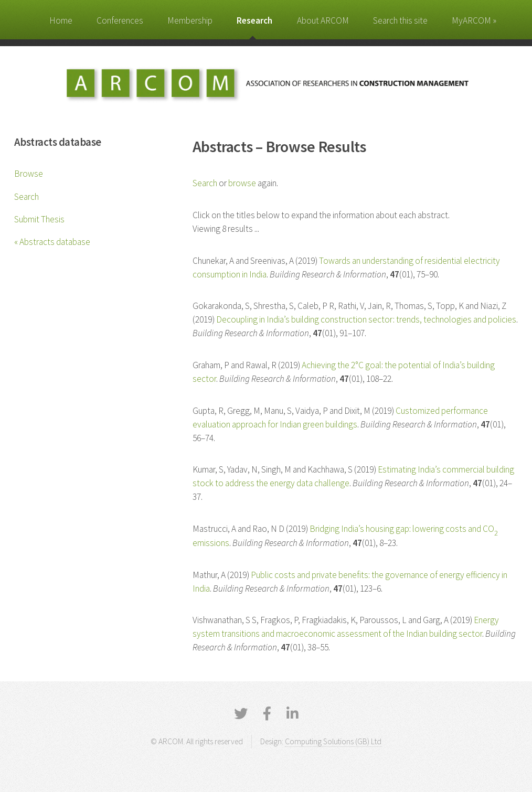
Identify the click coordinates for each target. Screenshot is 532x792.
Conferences (120, 20)
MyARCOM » (474, 20)
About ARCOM (323, 20)
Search (26, 197)
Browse (29, 174)
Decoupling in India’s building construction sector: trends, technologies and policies (366, 319)
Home (61, 20)
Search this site (400, 20)
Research (254, 20)
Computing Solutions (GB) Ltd (333, 741)
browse (242, 183)
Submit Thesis (39, 219)
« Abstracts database (52, 242)
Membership (190, 20)
